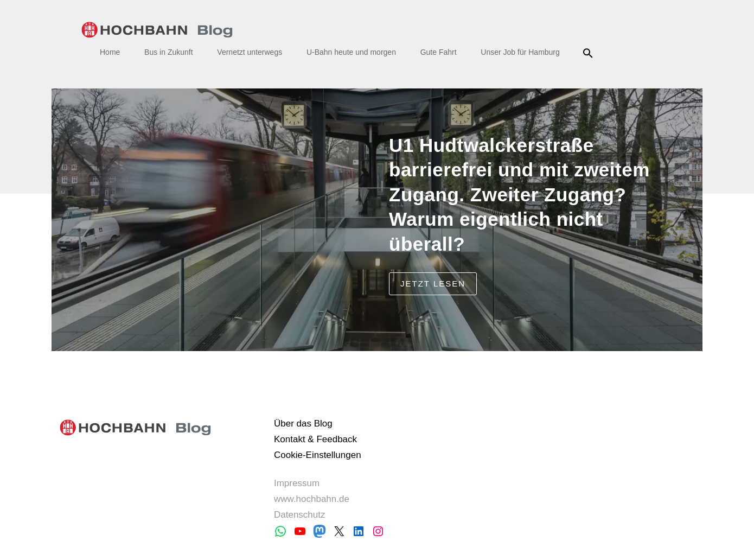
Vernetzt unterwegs (250, 52)
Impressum (297, 483)
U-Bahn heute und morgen (351, 52)
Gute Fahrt (439, 52)
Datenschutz (300, 515)
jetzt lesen (433, 284)
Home (110, 52)
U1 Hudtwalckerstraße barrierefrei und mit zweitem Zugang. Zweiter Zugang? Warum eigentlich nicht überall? (519, 195)
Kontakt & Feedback (315, 439)
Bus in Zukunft (169, 52)
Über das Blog (303, 424)
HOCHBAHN (157, 30)
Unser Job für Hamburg (520, 52)
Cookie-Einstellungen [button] (318, 455)
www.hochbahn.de (312, 499)
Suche (590, 53)
